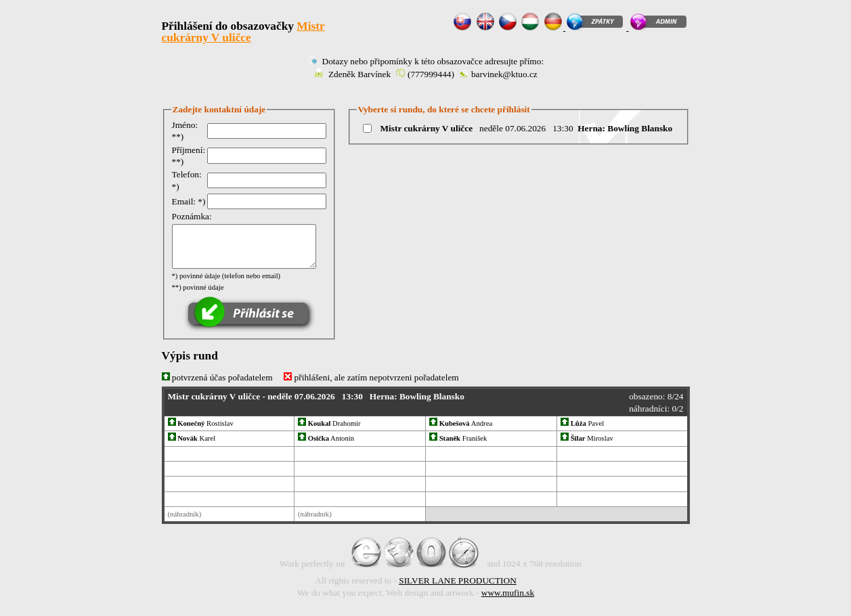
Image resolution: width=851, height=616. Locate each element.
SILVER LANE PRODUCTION (458, 581)
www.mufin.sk (508, 593)
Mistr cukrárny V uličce (243, 32)
